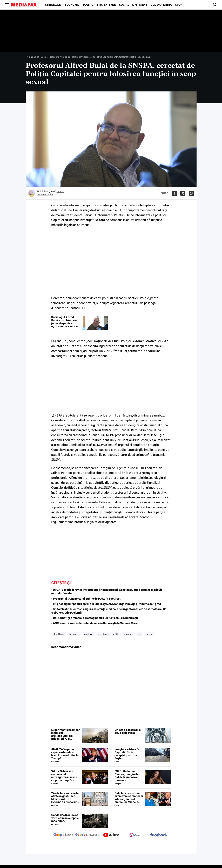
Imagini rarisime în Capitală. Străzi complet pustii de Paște (127, 754)
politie (116, 634)
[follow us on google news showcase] (87, 835)
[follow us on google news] (63, 835)
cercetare (102, 634)
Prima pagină (32, 57)
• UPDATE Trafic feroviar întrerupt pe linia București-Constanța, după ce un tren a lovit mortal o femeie (107, 592)
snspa (150, 634)
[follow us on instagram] (135, 835)
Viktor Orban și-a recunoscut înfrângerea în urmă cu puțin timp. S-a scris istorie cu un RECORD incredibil (64, 776)
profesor (128, 634)
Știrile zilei (53, 5)
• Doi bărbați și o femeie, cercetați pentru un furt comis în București (95, 618)
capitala (88, 634)
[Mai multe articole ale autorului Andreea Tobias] (32, 193)
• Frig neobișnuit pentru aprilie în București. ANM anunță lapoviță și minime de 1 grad (106, 604)
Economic (72, 5)
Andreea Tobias (45, 195)
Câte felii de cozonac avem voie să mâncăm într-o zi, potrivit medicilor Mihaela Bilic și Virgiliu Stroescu (129, 798)
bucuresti (74, 634)
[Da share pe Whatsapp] (191, 193)
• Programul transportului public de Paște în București (86, 599)
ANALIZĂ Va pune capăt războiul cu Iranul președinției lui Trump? (65, 754)
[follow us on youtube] (111, 835)
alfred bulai (59, 634)
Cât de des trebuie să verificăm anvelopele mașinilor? (65, 818)
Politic (88, 5)
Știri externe (106, 5)
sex (140, 634)
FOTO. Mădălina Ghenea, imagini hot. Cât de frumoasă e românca (128, 776)
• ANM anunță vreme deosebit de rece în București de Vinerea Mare (94, 623)
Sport (180, 5)
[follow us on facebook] (159, 835)
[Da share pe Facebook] (174, 193)
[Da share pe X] (183, 193)
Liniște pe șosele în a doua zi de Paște (128, 731)
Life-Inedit (140, 5)
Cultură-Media (161, 5)
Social (124, 5)
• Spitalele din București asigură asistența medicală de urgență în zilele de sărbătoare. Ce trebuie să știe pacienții (109, 611)
